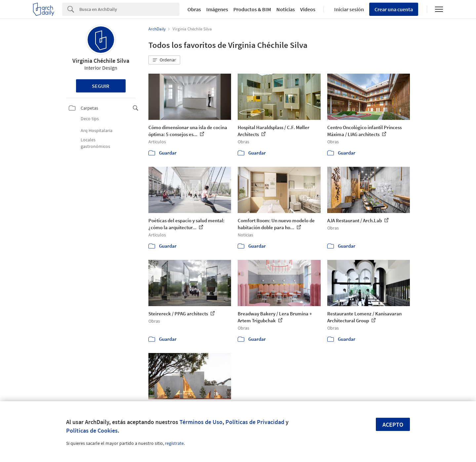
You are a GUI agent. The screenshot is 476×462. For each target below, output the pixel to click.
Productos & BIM (252, 9)
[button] (164, 60)
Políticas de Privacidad (255, 422)
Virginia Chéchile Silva (101, 61)
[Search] (129, 9)
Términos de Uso (201, 422)
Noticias (286, 9)
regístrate (174, 443)
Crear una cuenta (394, 9)
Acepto (393, 425)
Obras (194, 9)
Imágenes (217, 9)
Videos (308, 9)
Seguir (101, 86)
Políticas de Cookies (92, 430)
